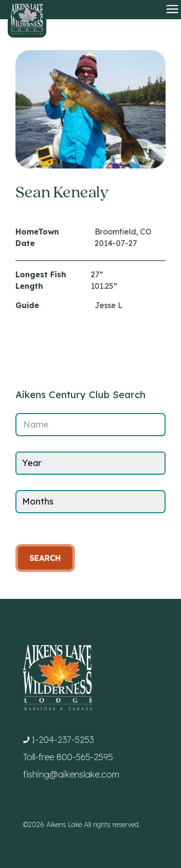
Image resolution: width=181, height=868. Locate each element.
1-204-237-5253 (63, 740)
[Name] (90, 425)
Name (36, 424)
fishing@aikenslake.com (71, 774)
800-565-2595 (85, 757)
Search (45, 558)
